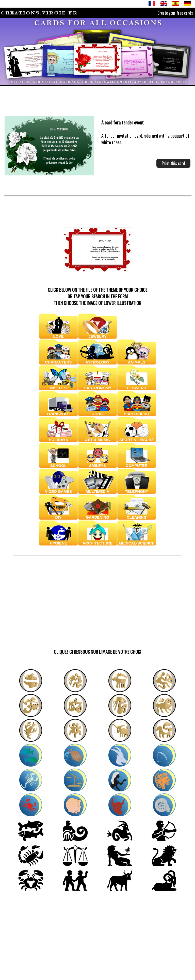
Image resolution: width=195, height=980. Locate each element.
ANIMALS (137, 360)
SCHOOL (58, 464)
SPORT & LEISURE (137, 438)
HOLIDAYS (58, 438)
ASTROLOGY (97, 360)
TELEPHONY (137, 490)
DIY (58, 515)
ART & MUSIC (97, 438)
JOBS (97, 412)
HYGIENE (58, 541)
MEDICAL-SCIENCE (137, 541)
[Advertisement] (60, 99)
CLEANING (137, 515)
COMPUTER (137, 464)
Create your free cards (175, 13)
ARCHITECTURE (97, 541)
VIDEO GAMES (58, 490)
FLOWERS (137, 386)
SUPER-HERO (137, 412)
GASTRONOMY (97, 386)
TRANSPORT (58, 412)
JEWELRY (97, 334)
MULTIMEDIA (97, 490)
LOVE (58, 334)
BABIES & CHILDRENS (137, 332)
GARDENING (97, 515)
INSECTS (58, 386)
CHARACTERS (58, 360)
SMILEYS (97, 464)
